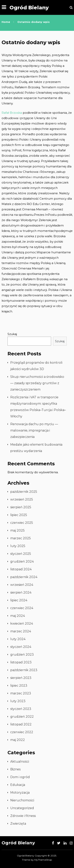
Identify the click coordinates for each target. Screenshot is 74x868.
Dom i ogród (20, 777)
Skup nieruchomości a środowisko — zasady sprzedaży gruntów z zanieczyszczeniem (37, 383)
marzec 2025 (21, 538)
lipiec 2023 (19, 686)
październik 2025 (24, 492)
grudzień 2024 (22, 561)
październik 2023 (24, 670)
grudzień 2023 (22, 655)
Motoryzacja (20, 793)
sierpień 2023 (21, 678)
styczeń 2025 (21, 554)
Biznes (15, 769)
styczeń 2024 (21, 647)
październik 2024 (24, 577)
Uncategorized (22, 808)
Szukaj (12, 334)
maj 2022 (18, 740)
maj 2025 (17, 530)
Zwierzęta (18, 824)
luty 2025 (18, 546)
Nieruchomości (22, 800)
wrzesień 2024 (22, 585)
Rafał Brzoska (12, 113)
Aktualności (20, 762)
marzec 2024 (21, 631)
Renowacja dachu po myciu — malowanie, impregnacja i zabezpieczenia (34, 430)
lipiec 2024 (19, 600)
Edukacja (18, 785)
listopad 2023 (21, 662)
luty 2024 (18, 639)
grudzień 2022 (22, 717)
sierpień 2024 (21, 592)
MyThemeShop (43, 860)
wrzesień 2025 (22, 499)
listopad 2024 (21, 569)
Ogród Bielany (29, 7)
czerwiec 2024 (22, 608)
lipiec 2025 (19, 515)
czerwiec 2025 (22, 523)
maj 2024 (18, 616)
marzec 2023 (21, 693)
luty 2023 (18, 701)
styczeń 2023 (21, 709)
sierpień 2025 (21, 507)
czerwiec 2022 (22, 732)
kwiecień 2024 (22, 624)
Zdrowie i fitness (23, 816)
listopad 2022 (21, 724)
